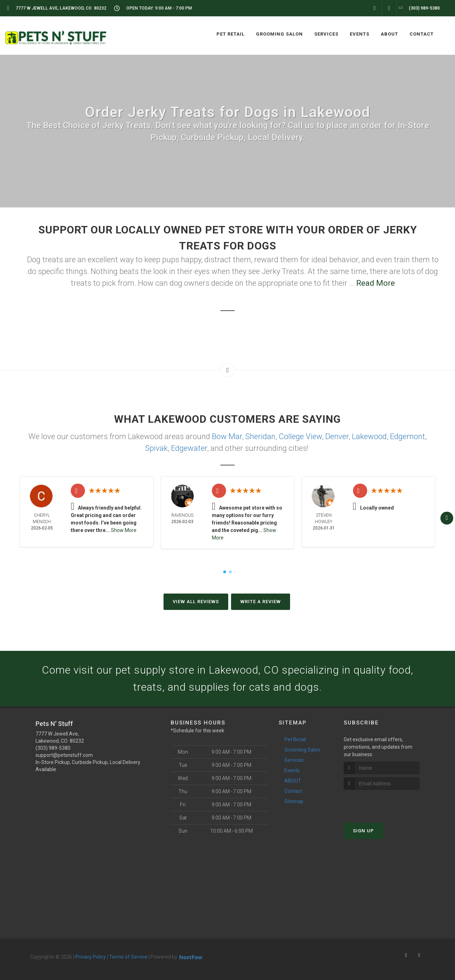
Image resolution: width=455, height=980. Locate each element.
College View (300, 436)
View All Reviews (196, 602)
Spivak (156, 448)
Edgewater (189, 448)
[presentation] (382, 803)
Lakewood (369, 436)
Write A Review (261, 602)
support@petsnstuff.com (64, 755)
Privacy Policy (91, 957)
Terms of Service (128, 957)
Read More (376, 283)
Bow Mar (227, 436)
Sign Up (363, 831)
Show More (124, 530)
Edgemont (408, 436)
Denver (337, 436)
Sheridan (260, 436)
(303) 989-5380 (53, 748)
